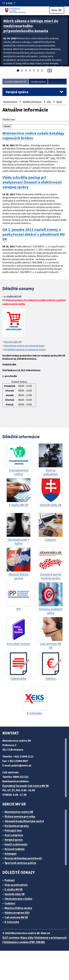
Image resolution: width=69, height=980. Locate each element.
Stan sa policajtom (16, 885)
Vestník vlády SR (13, 342)
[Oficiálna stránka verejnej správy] (11, 3)
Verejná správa (38, 82)
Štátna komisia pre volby (20, 817)
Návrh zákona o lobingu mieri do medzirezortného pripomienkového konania (31, 26)
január (59, 102)
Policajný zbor (13, 830)
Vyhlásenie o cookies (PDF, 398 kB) (24, 942)
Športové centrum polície (20, 863)
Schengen (11, 854)
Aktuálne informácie (32, 102)
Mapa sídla (27, 938)
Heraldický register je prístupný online (25, 349)
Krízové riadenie (15, 849)
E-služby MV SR (14, 889)
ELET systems (11, 938)
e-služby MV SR (13, 296)
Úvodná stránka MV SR (15, 82)
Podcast (10, 880)
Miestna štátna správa (18, 908)
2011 (49, 102)
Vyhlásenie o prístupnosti (51, 938)
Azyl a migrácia (14, 835)
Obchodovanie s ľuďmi (18, 899)
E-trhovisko (12, 922)
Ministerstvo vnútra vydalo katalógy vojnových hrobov (33, 136)
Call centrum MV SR (16, 917)
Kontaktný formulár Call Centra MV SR (26, 786)
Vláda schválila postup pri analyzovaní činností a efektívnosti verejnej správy (32, 182)
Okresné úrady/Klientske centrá (24, 821)
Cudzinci (10, 903)
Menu (57, 10)
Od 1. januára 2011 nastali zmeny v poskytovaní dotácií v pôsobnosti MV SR (34, 234)
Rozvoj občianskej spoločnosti (23, 858)
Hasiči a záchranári (16, 844)
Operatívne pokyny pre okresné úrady (24, 346)
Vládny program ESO (17, 913)
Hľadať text (9, 119)
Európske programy (17, 826)
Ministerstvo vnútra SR (19, 812)
